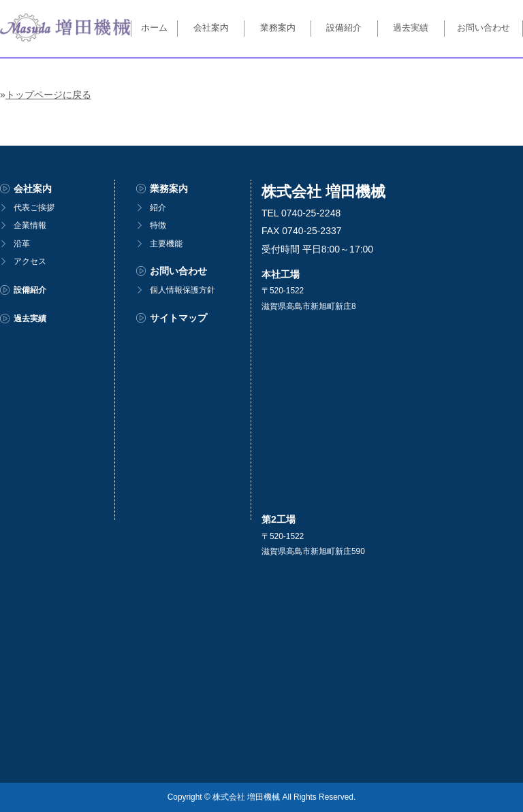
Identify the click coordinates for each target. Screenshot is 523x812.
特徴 (158, 225)
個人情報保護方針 (183, 290)
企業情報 (30, 225)
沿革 (22, 244)
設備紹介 (344, 28)
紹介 (158, 208)
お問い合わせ (484, 28)
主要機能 (166, 244)
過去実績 (411, 28)
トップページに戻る (48, 95)
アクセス (30, 261)
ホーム (154, 28)
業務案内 (278, 28)
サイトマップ (178, 318)
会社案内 (211, 28)
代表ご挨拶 (34, 208)
